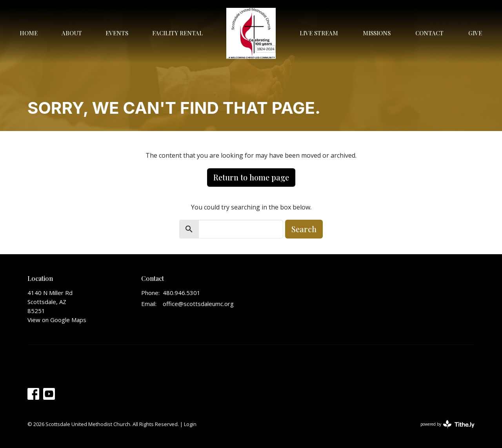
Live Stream (319, 33)
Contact (429, 33)
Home (29, 33)
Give (475, 33)
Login (190, 424)
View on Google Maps (57, 320)
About (72, 33)
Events (117, 33)
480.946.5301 (182, 293)
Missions (377, 33)
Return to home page (251, 177)
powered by (447, 424)
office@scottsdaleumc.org (198, 304)
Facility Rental (177, 33)
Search (304, 229)
